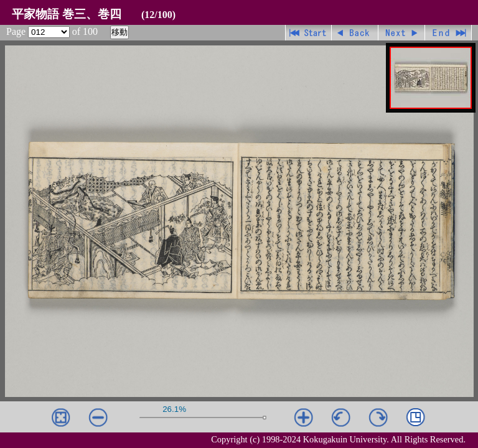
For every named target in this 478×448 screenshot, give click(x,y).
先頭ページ (308, 33)
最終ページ (448, 33)
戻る (355, 33)
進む (402, 33)
